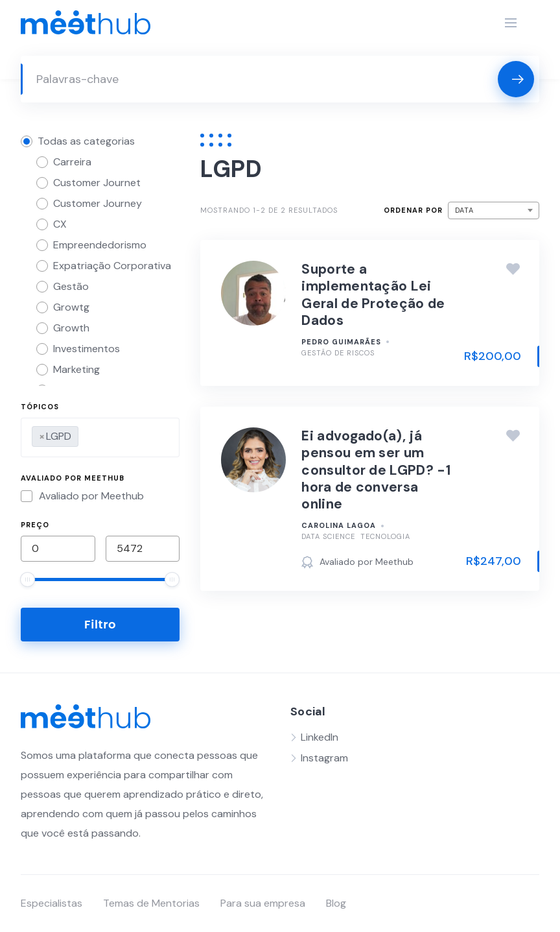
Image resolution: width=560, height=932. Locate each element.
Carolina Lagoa (339, 525)
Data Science (328, 536)
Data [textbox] (464, 210)
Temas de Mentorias (151, 903)
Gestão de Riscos (338, 353)
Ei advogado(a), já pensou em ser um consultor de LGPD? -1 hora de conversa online (376, 470)
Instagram (324, 758)
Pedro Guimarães (341, 342)
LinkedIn (320, 737)
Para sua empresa (263, 903)
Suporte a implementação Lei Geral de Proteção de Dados (373, 295)
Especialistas (52, 903)
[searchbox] (86, 434)
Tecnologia (385, 536)
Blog (336, 903)
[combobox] (100, 437)
